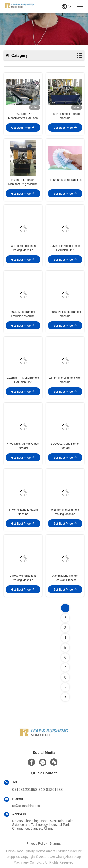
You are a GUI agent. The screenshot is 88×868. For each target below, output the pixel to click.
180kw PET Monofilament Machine (65, 314)
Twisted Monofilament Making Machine (23, 248)
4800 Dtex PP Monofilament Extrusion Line (23, 116)
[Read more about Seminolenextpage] (65, 687)
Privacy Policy (37, 843)
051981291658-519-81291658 (37, 790)
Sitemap (55, 843)
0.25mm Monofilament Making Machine (65, 512)
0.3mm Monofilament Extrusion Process (65, 578)
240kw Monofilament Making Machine (23, 578)
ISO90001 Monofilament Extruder (65, 446)
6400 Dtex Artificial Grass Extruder (23, 446)
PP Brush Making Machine (65, 180)
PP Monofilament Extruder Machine (65, 116)
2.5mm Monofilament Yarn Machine (65, 380)
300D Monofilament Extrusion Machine (23, 314)
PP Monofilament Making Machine (23, 512)
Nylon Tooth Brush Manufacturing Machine (23, 182)
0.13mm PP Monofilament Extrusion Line (23, 380)
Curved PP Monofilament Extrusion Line (65, 248)
